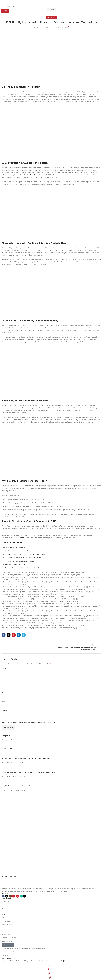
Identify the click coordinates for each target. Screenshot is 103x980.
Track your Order (7, 941)
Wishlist (4, 912)
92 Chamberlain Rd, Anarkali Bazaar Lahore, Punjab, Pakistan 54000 (24, 948)
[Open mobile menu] (2, 2)
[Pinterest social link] (18, 896)
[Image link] (7, 885)
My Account (5, 902)
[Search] (51, 6)
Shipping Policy (6, 934)
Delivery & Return (7, 925)
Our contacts (6, 921)
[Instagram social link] (10, 896)
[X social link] (7, 896)
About (3, 918)
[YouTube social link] (14, 896)
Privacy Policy (6, 931)
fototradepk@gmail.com (9, 952)
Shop (3, 908)
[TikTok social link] (25, 896)
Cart (3, 905)
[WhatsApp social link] (21, 896)
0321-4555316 (6, 955)
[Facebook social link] (3, 896)
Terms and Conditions (9, 938)
